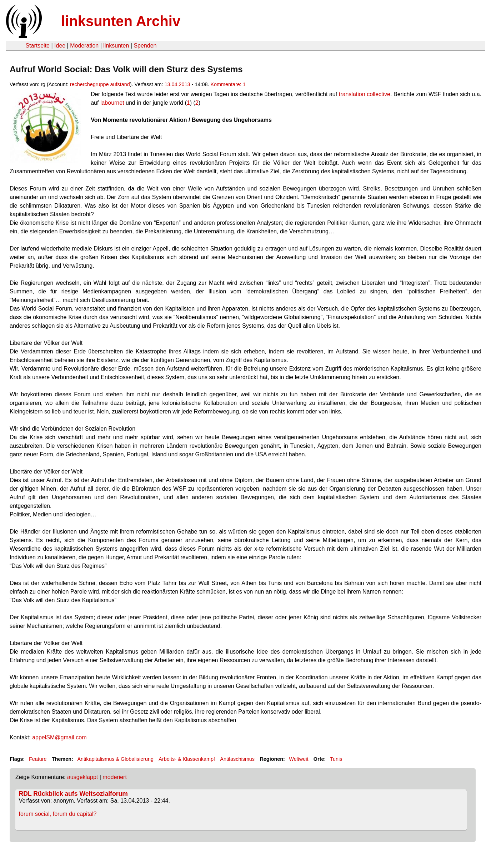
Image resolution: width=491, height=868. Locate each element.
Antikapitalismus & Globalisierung (115, 759)
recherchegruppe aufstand (100, 84)
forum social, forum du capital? (58, 814)
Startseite (37, 46)
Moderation (84, 46)
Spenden (145, 46)
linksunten (116, 46)
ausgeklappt (82, 777)
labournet (112, 103)
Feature (38, 759)
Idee (60, 46)
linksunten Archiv (121, 21)
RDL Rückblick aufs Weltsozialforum (73, 794)
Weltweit (299, 759)
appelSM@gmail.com (59, 737)
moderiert (115, 777)
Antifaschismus (237, 759)
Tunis (336, 759)
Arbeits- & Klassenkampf (187, 759)
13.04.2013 (177, 84)
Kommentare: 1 (228, 84)
